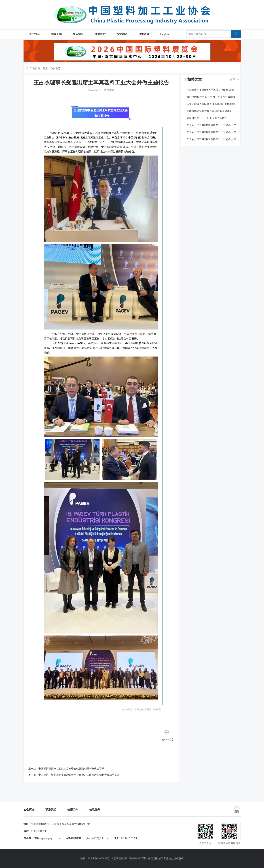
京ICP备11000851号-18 (100, 858)
